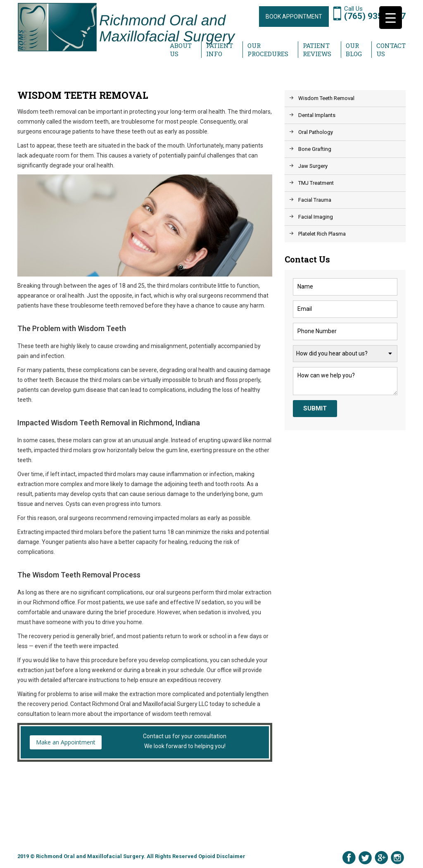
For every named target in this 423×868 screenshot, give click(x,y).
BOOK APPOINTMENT (294, 17)
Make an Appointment (66, 742)
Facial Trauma (315, 200)
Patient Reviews (317, 50)
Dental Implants (317, 115)
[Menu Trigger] (391, 18)
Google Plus (381, 858)
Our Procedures (268, 50)
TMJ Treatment (316, 183)
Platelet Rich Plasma (322, 234)
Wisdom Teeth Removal (326, 98)
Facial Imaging (316, 217)
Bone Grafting (315, 149)
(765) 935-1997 (375, 16)
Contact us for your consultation (145, 742)
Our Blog (354, 50)
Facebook (349, 858)
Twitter (365, 858)
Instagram (397, 858)
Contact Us (391, 50)
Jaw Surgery (313, 166)
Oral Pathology (316, 132)
